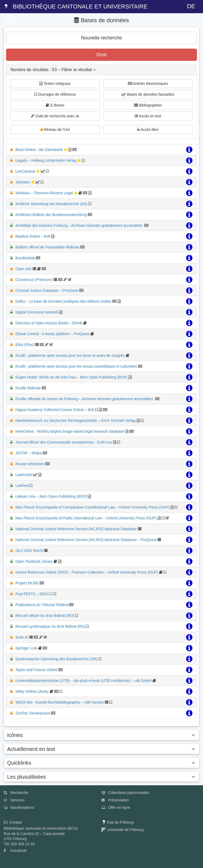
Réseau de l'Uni (55, 130)
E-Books (55, 105)
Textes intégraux (55, 84)
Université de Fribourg (123, 830)
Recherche (16, 793)
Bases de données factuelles (148, 94)
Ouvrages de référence (55, 94)
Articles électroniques (148, 84)
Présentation (115, 800)
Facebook (15, 851)
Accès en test (148, 116)
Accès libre (148, 130)
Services (14, 800)
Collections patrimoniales (125, 793)
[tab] (101, 70)
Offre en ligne (116, 807)
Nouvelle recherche (101, 38)
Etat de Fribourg (117, 822)
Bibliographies (148, 105)
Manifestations (19, 807)
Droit (101, 55)
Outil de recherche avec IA (55, 116)
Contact (13, 822)
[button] (101, 70)
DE (191, 6)
